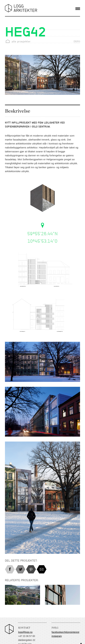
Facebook (56, 632)
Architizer (66, 632)
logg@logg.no (25, 632)
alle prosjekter (21, 42)
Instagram (57, 636)
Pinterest (75, 632)
